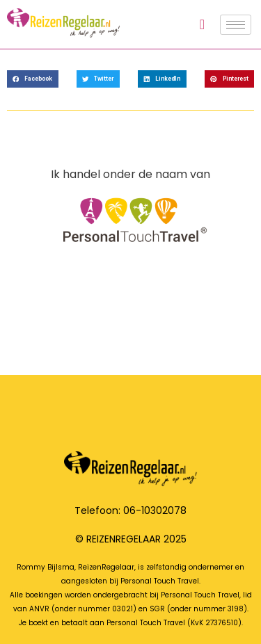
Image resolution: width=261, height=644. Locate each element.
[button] (33, 79)
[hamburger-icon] (236, 25)
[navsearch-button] (202, 24)
